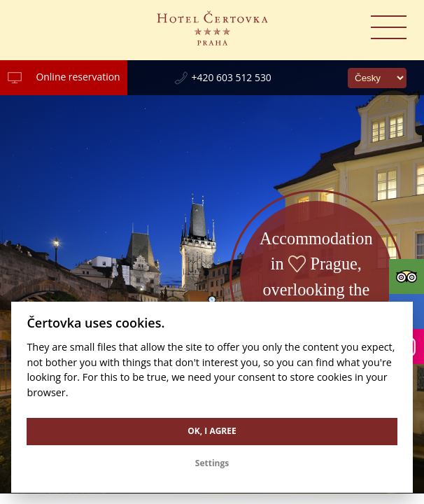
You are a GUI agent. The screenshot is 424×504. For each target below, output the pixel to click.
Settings (212, 463)
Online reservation (78, 77)
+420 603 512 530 (232, 77)
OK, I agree (212, 431)
